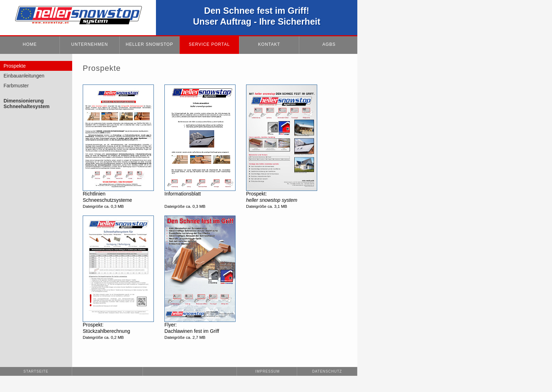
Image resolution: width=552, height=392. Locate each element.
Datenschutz (327, 371)
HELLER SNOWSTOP (149, 44)
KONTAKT (269, 44)
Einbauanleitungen (24, 76)
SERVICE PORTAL (209, 44)
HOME (30, 44)
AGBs (329, 44)
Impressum (267, 371)
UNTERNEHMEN (89, 44)
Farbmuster (16, 86)
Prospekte (15, 66)
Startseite (36, 371)
